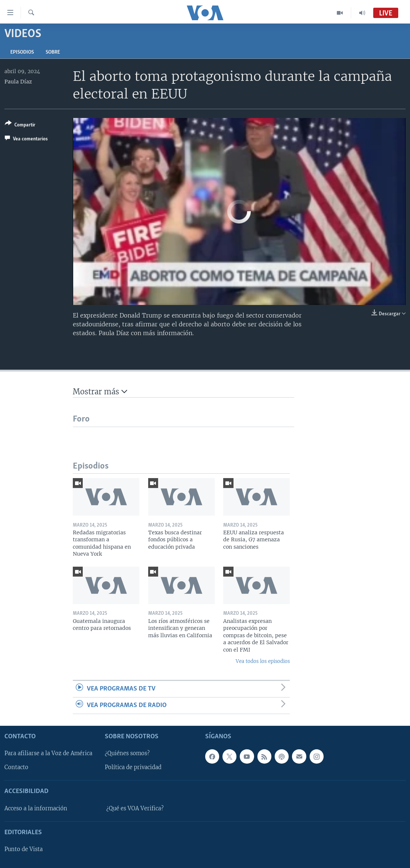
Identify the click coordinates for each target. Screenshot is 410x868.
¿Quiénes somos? (127, 754)
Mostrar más (100, 392)
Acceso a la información (36, 808)
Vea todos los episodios (263, 661)
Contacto (16, 768)
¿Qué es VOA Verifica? (135, 808)
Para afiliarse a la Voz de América (48, 754)
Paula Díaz (18, 82)
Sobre (53, 52)
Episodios (22, 52)
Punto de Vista (24, 849)
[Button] (20, 125)
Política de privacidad (133, 768)
